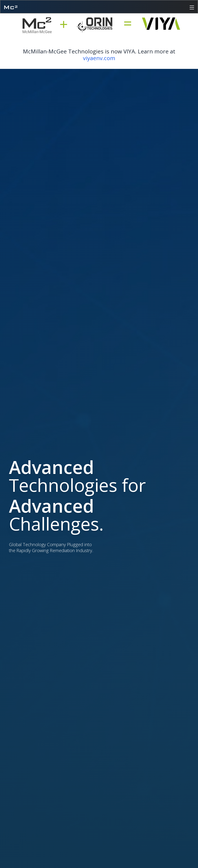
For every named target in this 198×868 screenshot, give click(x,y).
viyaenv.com (99, 58)
